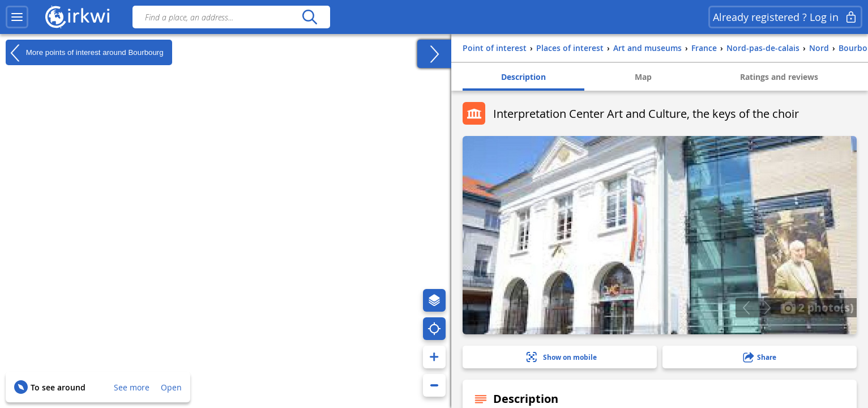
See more (132, 387)
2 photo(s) (817, 307)
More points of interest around (85, 53)
